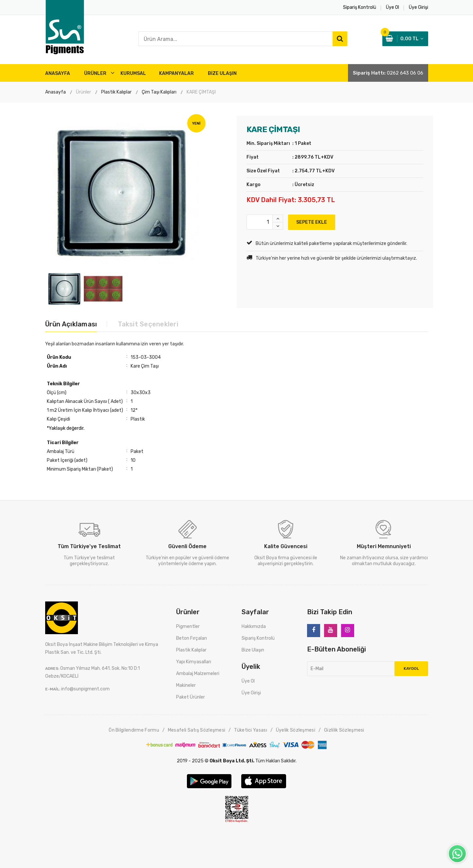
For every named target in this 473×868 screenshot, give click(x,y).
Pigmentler (188, 626)
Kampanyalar (176, 73)
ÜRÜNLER (95, 73)
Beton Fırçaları (191, 638)
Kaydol (411, 668)
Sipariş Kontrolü (258, 638)
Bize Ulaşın (253, 650)
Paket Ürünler (191, 697)
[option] (122, 193)
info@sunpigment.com (85, 689)
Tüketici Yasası (251, 730)
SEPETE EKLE (312, 222)
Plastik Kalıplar (116, 92)
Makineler (186, 685)
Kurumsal (133, 73)
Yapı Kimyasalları (194, 662)
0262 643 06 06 (405, 73)
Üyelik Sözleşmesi (296, 730)
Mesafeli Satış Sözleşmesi (197, 730)
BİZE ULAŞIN (222, 73)
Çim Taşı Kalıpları (159, 92)
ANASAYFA (58, 73)
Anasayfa (55, 92)
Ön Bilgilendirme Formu (134, 730)
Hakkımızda (254, 626)
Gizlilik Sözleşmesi (344, 730)
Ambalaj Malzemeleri (198, 674)
